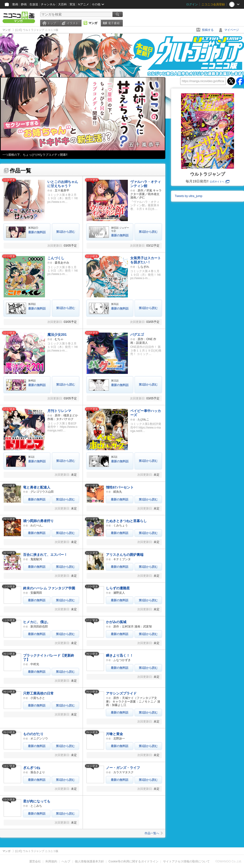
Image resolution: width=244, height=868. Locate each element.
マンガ (93, 23)
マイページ (232, 30)
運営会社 (35, 861)
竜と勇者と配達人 (37, 487)
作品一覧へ (154, 833)
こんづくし (56, 258)
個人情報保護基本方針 (89, 861)
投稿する (208, 30)
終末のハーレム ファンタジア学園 (49, 588)
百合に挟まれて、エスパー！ (45, 555)
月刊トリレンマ (59, 411)
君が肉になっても (37, 801)
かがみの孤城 (116, 622)
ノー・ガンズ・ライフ (123, 768)
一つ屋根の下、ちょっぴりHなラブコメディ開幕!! (35, 155)
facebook (240, 81)
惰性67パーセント (120, 487)
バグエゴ (137, 335)
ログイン (192, 4)
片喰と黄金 (114, 734)
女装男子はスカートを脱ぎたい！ (146, 260)
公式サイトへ (220, 182)
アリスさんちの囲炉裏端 (125, 555)
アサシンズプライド (121, 693)
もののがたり (33, 734)
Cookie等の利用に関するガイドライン (134, 861)
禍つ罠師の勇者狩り (38, 521)
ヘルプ (66, 861)
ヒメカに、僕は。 (37, 622)
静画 (24, 4)
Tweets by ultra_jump (188, 196)
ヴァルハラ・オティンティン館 (146, 184)
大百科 (62, 4)
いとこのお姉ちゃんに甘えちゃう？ (63, 184)
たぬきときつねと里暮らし (126, 521)
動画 (15, 4)
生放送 (34, 4)
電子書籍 (114, 23)
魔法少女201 (57, 335)
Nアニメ (83, 4)
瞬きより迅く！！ (120, 655)
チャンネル (48, 4)
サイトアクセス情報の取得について (186, 861)
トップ (52, 23)
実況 (72, 4)
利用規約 (51, 861)
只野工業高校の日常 (38, 693)
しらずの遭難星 (118, 588)
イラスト (72, 23)
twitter (231, 81)
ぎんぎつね (32, 768)
